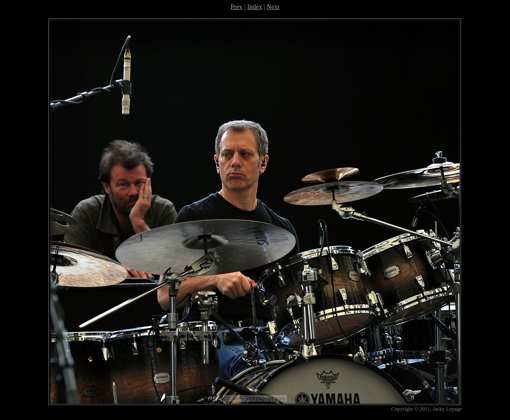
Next (273, 7)
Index (255, 7)
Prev (236, 7)
